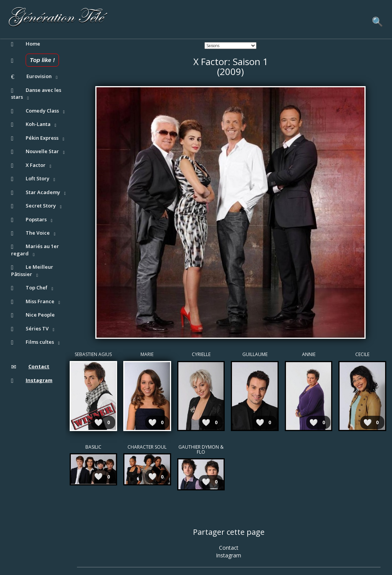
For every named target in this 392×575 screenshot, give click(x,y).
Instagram (229, 555)
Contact (229, 548)
